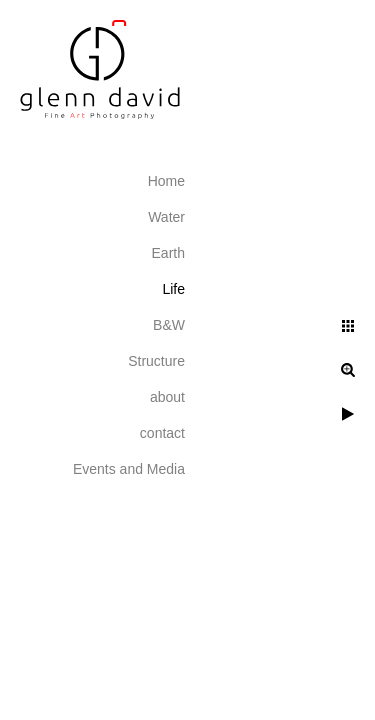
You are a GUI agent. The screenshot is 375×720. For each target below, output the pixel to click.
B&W (169, 325)
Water (166, 217)
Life (173, 289)
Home (166, 181)
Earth (168, 253)
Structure (156, 361)
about (167, 397)
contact (162, 433)
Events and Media (129, 469)
